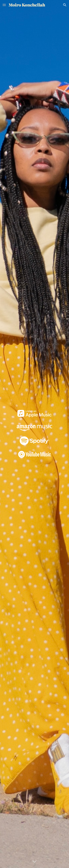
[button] (4, 5)
